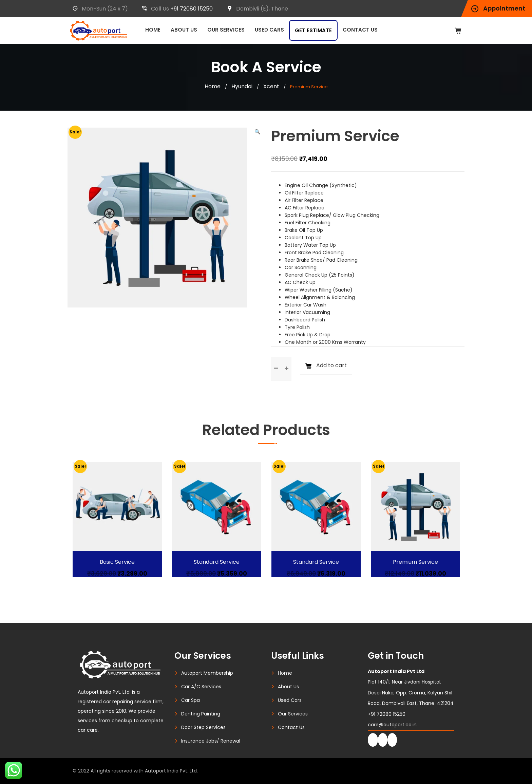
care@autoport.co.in (392, 725)
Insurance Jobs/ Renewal (211, 741)
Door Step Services (203, 727)
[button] (257, 132)
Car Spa (191, 700)
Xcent (271, 86)
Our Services (226, 30)
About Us (184, 30)
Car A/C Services (201, 687)
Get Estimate (313, 30)
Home (153, 30)
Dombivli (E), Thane (258, 9)
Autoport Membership (207, 673)
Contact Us (360, 30)
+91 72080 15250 (192, 9)
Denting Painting (201, 714)
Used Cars (269, 30)
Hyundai (242, 86)
